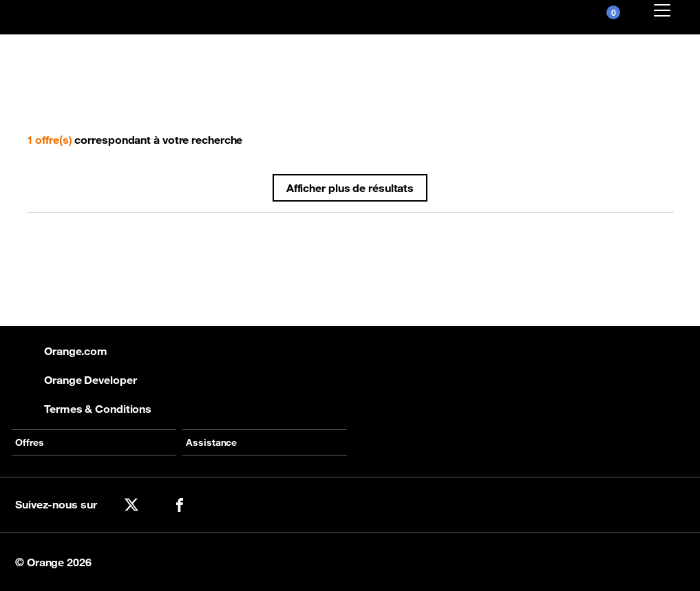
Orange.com (61, 351)
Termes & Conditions (83, 409)
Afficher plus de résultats (350, 188)
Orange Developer (76, 380)
